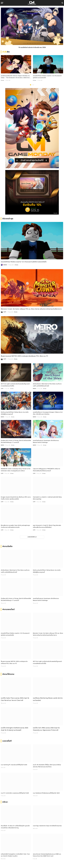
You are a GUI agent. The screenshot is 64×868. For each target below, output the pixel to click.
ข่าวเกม (2, 80)
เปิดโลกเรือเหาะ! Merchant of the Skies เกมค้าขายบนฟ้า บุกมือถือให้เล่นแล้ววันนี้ (47, 385)
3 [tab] (34, 85)
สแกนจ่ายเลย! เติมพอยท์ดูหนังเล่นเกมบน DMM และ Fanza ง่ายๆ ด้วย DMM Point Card (47, 855)
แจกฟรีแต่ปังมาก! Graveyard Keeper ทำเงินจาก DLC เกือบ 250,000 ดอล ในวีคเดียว (48, 413)
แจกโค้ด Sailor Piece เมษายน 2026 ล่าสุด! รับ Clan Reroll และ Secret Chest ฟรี (15, 699)
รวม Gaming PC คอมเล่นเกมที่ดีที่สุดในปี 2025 (14, 765)
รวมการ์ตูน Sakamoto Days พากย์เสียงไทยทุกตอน (47, 826)
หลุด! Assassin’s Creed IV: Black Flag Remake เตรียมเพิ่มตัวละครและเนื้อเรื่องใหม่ (47, 526)
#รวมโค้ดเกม (8, 674)
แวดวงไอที (7, 741)
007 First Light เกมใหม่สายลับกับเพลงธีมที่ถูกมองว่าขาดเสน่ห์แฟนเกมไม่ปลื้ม (15, 385)
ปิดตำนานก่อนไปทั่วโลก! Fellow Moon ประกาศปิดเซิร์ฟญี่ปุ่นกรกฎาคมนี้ (15, 413)
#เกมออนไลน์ (9, 609)
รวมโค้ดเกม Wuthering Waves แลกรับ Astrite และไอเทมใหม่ (48, 699)
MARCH (5, 265)
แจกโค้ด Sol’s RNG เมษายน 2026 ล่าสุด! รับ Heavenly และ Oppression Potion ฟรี (46, 729)
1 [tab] (30, 85)
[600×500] (32, 192)
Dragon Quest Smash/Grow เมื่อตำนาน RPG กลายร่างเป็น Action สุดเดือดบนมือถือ (16, 498)
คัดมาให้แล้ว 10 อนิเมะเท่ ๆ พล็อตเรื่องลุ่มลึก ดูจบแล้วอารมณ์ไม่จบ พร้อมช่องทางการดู (15, 827)
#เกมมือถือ (7, 546)
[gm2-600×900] (32, 128)
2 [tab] (32, 85)
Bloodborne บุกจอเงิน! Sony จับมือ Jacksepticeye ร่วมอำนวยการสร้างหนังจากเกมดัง (15, 526)
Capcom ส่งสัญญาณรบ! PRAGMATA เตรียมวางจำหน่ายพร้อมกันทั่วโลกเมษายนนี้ (47, 470)
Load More (32, 537)
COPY (5, 312)
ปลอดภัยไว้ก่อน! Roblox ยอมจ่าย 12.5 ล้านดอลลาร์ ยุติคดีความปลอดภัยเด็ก (47, 77)
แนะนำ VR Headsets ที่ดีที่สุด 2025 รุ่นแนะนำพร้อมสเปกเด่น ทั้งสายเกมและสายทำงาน (47, 766)
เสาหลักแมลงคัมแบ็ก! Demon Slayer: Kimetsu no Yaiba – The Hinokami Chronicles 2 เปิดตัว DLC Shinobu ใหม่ (15, 77)
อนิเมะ (5, 802)
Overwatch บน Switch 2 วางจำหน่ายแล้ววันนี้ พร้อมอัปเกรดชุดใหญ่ (47, 498)
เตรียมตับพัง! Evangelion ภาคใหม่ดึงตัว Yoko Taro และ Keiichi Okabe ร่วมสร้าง (15, 855)
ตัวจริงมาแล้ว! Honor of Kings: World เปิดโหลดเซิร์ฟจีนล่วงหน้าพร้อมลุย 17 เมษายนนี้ (16, 441)
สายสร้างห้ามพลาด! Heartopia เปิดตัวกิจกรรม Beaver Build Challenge (46, 441)
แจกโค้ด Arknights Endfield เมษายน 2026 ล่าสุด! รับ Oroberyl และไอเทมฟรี (15, 729)
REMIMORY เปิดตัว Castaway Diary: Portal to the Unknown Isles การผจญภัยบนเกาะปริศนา (16, 470)
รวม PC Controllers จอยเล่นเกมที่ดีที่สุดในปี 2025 (15, 793)
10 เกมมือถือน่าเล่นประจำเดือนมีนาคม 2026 (32, 47)
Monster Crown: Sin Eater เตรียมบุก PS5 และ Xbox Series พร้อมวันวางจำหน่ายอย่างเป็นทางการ (31, 309)
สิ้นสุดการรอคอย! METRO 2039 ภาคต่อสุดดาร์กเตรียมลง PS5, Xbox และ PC (25, 356)
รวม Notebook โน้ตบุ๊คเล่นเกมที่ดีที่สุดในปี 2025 (46, 793)
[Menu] (2, 3)
